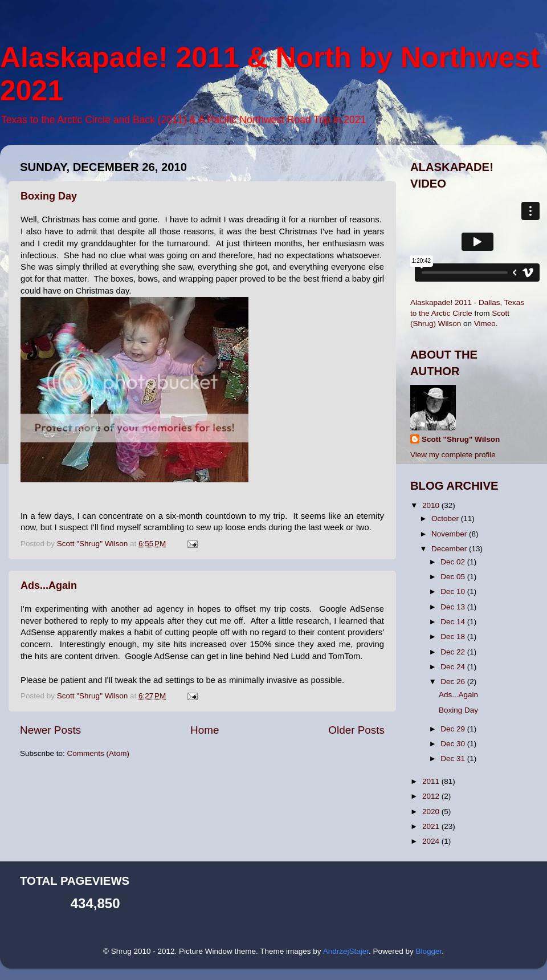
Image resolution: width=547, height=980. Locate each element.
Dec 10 (454, 591)
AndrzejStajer (346, 951)
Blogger (428, 951)
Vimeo (485, 324)
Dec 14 (454, 622)
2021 (432, 826)
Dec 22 (454, 652)
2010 (432, 505)
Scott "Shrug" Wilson (461, 439)
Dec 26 (454, 682)
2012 (432, 796)
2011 (432, 781)
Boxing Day (49, 196)
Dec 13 (454, 607)
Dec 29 (454, 729)
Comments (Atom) (99, 753)
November (450, 534)
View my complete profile (453, 455)
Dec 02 (454, 562)
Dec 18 (454, 637)
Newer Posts (50, 730)
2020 (432, 812)
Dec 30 (454, 744)
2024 (432, 841)
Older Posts (356, 730)
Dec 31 (454, 759)
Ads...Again (49, 585)
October (446, 519)
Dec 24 (454, 667)
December (450, 549)
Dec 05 (454, 577)
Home (205, 730)
